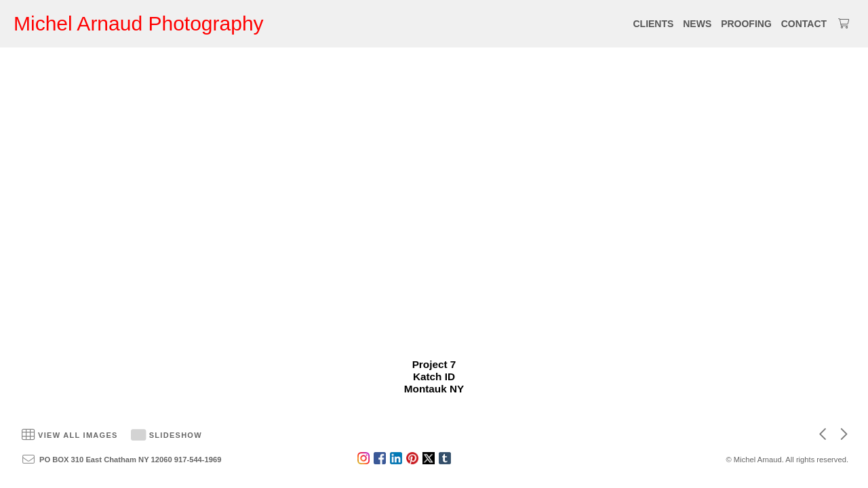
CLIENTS (653, 24)
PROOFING (746, 24)
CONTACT (804, 24)
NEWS (697, 24)
